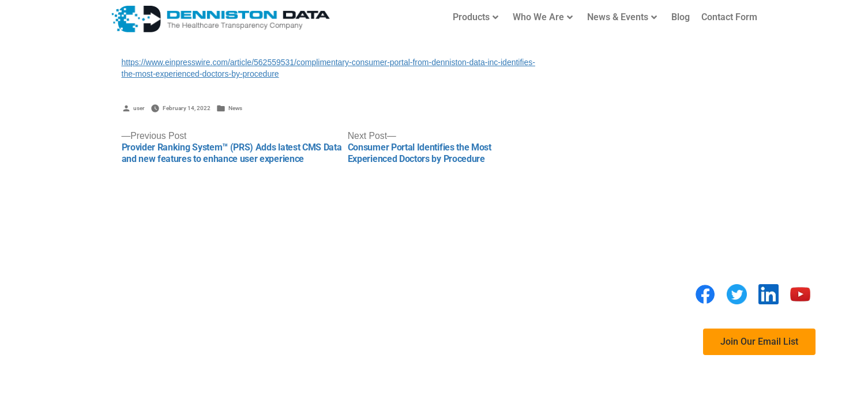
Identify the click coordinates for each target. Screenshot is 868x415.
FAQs (519, 274)
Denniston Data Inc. (250, 256)
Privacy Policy (539, 228)
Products (476, 17)
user (139, 108)
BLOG (520, 297)
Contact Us (531, 343)
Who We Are (543, 17)
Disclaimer (531, 251)
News (235, 108)
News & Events (622, 17)
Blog (681, 17)
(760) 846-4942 (243, 281)
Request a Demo (542, 320)
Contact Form (729, 17)
